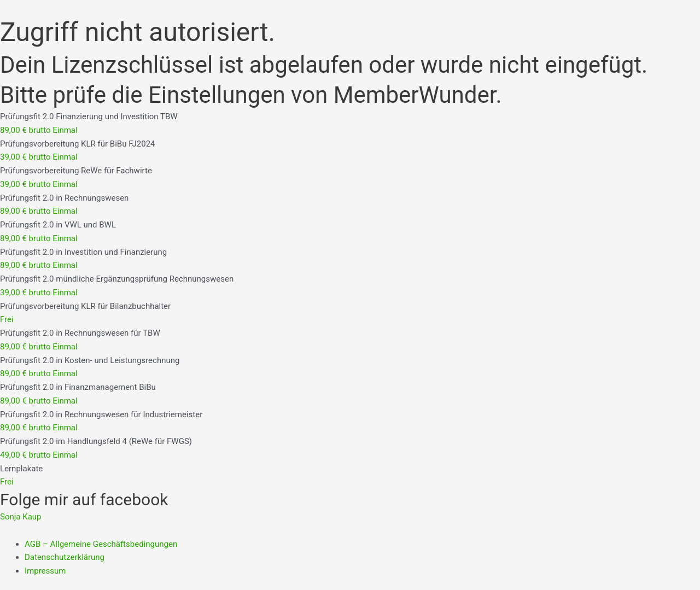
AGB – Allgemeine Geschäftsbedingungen (101, 544)
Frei (7, 319)
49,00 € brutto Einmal (39, 455)
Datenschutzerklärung (65, 557)
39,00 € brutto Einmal (39, 157)
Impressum (45, 571)
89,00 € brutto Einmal (39, 130)
